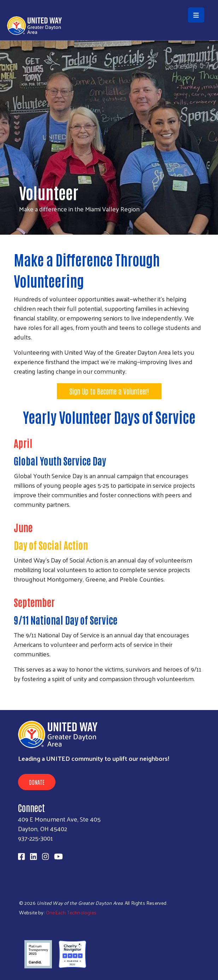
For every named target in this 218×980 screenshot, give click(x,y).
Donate (37, 782)
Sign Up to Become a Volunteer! (109, 391)
